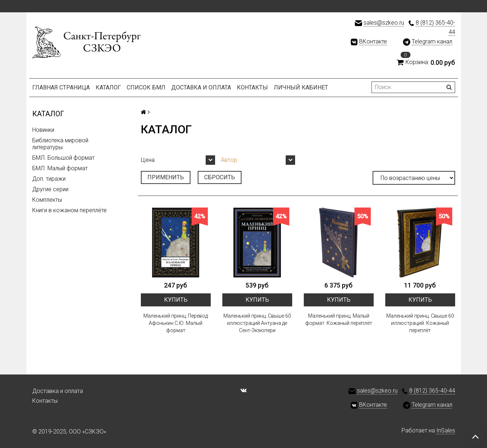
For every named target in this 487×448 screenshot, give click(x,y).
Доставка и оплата (201, 87)
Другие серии (50, 189)
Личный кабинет (301, 87)
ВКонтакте (373, 41)
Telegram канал (432, 41)
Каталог (108, 87)
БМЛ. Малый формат (60, 168)
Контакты (252, 87)
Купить (176, 300)
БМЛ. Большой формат (63, 158)
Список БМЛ (146, 87)
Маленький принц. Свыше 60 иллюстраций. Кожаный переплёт (420, 323)
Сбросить (220, 177)
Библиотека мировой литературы (60, 144)
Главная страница (61, 87)
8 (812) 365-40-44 (432, 391)
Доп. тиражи (49, 179)
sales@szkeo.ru (384, 23)
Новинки (43, 130)
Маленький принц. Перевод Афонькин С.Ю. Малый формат (176, 323)
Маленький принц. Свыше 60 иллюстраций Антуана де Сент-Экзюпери (257, 323)
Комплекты (47, 200)
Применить (166, 177)
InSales (446, 430)
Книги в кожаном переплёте (70, 210)
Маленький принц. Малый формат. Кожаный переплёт (339, 319)
